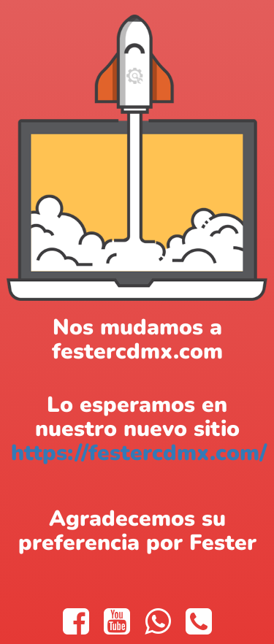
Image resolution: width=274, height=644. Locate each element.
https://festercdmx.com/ (139, 453)
